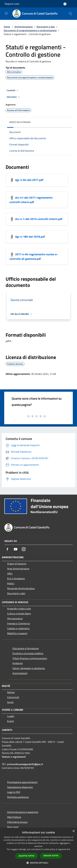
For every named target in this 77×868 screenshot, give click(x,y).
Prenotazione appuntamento (22, 782)
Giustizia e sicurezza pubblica (28, 653)
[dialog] (38, 848)
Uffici (10, 573)
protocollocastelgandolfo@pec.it (25, 764)
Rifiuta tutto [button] (51, 856)
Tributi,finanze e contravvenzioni (30, 658)
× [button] (73, 831)
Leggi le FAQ (14, 792)
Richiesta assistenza (18, 797)
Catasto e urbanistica (18, 628)
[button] (39, 863)
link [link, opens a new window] (68, 849)
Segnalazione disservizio (20, 787)
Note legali (13, 827)
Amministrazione (24, 27)
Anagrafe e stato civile (19, 609)
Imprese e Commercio (19, 623)
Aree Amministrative (18, 569)
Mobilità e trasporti (17, 633)
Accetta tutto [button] (26, 856)
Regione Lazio (12, 4)
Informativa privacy (17, 822)
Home (7, 27)
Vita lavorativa (15, 618)
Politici (11, 583)
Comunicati (13, 697)
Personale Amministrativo (21, 588)
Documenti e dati (46, 27)
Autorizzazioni (20, 673)
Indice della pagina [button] (20, 122)
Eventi (11, 721)
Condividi (13, 91)
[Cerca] (70, 14)
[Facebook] (7, 549)
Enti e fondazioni (16, 578)
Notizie (11, 692)
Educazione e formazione (26, 648)
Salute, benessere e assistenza (29, 668)
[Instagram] (24, 549)
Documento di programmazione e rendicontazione (30, 30)
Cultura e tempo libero (19, 613)
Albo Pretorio (14, 817)
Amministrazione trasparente (23, 812)
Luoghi (11, 716)
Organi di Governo (17, 564)
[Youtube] (16, 549)
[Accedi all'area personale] (65, 4)
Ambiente (18, 663)
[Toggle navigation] (6, 13)
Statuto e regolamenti (14, 757)
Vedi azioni (14, 97)
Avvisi (10, 702)
